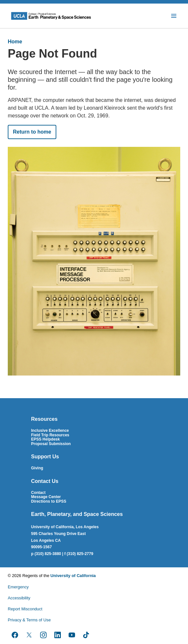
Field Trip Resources (50, 435)
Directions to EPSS (49, 501)
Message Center (46, 497)
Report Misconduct (25, 609)
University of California (73, 576)
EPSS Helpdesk (45, 439)
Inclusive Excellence (50, 431)
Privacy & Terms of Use (29, 620)
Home (15, 42)
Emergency (18, 587)
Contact (38, 493)
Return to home (32, 132)
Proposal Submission (51, 444)
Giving (37, 468)
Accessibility (19, 598)
